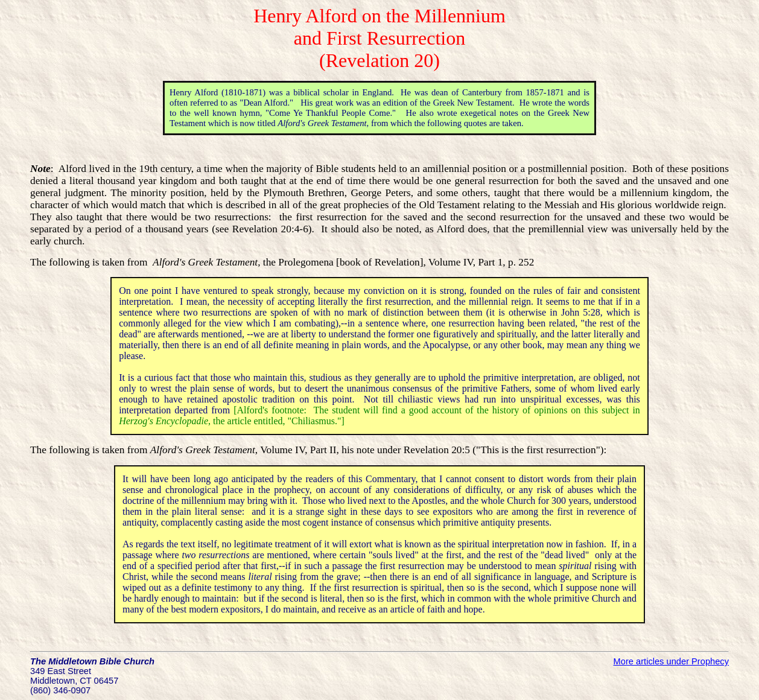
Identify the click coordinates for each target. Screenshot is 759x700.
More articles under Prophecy (671, 661)
